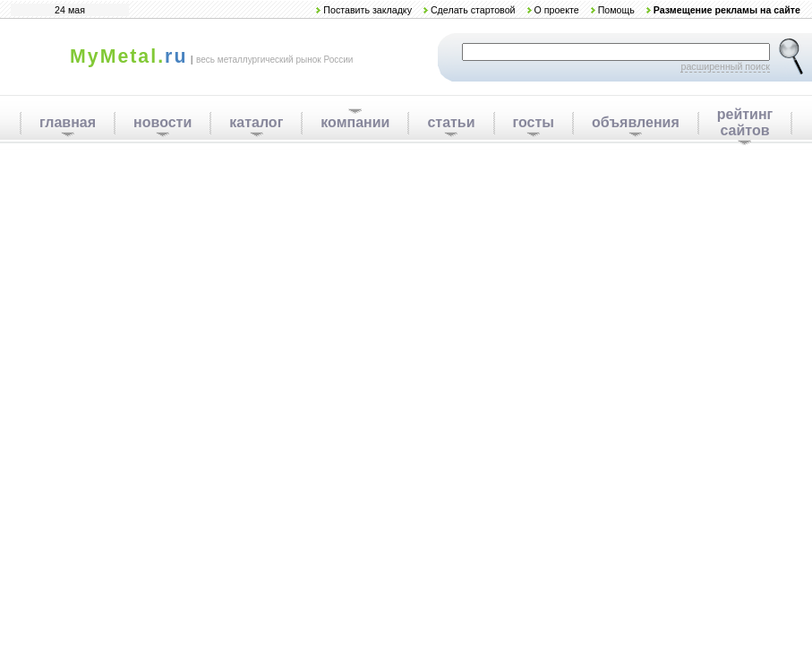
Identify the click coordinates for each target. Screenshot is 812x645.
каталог (256, 122)
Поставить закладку (368, 10)
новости (162, 122)
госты (534, 122)
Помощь (616, 10)
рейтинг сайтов (745, 122)
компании (355, 122)
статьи (451, 122)
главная (68, 122)
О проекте (556, 10)
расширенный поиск (725, 66)
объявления (636, 122)
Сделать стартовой (473, 10)
